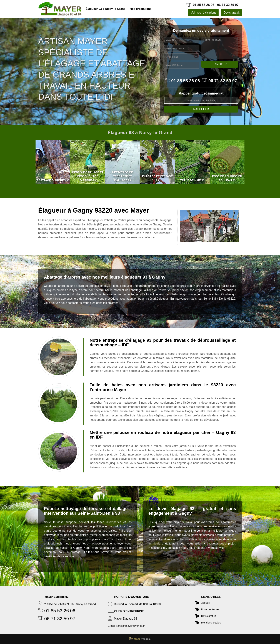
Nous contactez (211, 608)
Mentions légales (212, 622)
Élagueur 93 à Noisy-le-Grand (106, 9)
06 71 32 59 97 (228, 5)
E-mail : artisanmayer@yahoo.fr (128, 624)
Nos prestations (141, 9)
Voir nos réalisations (203, 13)
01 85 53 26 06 (204, 5)
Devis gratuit (232, 13)
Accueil (206, 601)
